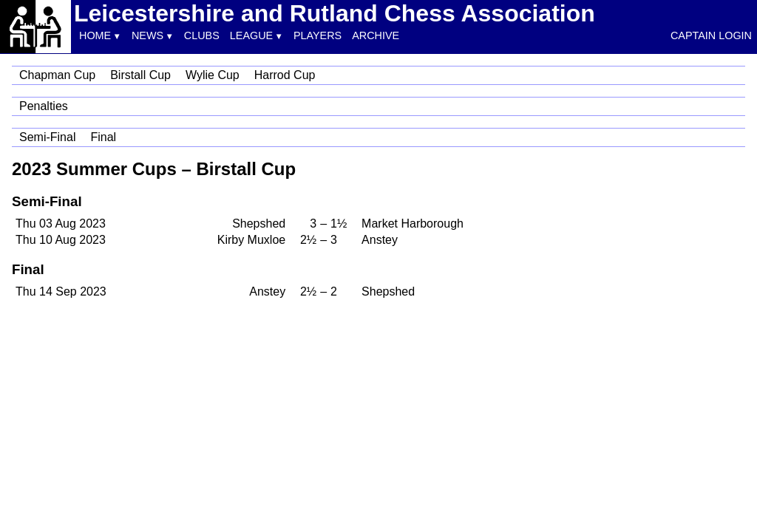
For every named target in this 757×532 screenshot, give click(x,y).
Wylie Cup (213, 75)
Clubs (202, 35)
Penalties (44, 106)
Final (103, 137)
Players (318, 35)
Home (95, 35)
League (251, 35)
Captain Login (711, 35)
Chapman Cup (57, 75)
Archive (376, 35)
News (147, 35)
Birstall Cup (140, 75)
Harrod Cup (285, 75)
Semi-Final (47, 137)
